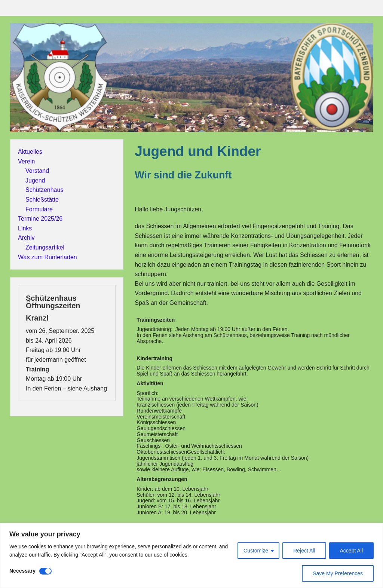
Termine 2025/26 (40, 219)
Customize (256, 551)
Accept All (351, 551)
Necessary (22, 571)
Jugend (35, 180)
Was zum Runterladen (48, 257)
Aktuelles (30, 152)
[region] (191, 555)
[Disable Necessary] (45, 571)
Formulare (39, 209)
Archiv (26, 238)
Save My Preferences (338, 573)
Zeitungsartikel (45, 247)
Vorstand (37, 171)
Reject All (304, 551)
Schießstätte (42, 200)
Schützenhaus (44, 190)
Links (25, 228)
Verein (26, 161)
